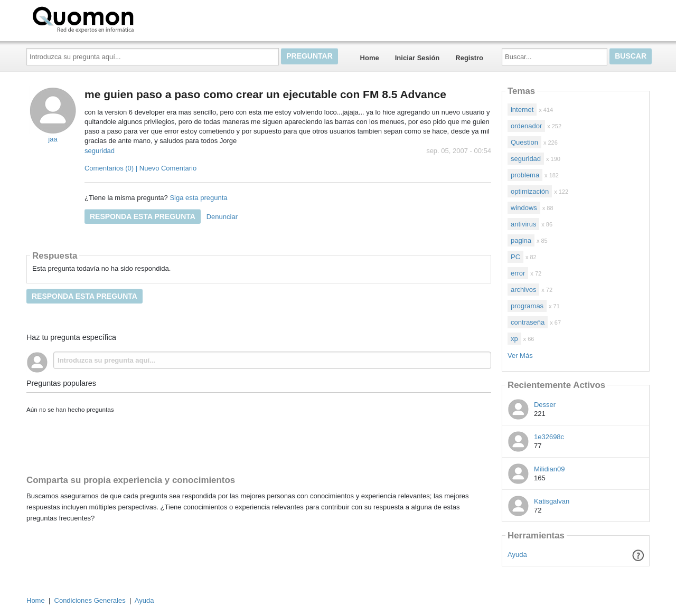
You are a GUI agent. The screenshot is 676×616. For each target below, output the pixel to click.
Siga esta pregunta (198, 198)
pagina (521, 240)
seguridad (100, 151)
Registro (469, 58)
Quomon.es (117, 18)
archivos (523, 290)
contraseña (528, 322)
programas (527, 306)
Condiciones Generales (90, 600)
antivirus (523, 224)
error (518, 273)
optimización (530, 191)
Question (524, 142)
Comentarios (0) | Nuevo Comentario (140, 168)
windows (524, 208)
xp (514, 339)
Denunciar (222, 217)
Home (370, 58)
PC (515, 257)
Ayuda (517, 555)
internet (522, 110)
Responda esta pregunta (143, 216)
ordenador (526, 126)
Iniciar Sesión (417, 58)
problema (525, 175)
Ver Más (520, 356)
